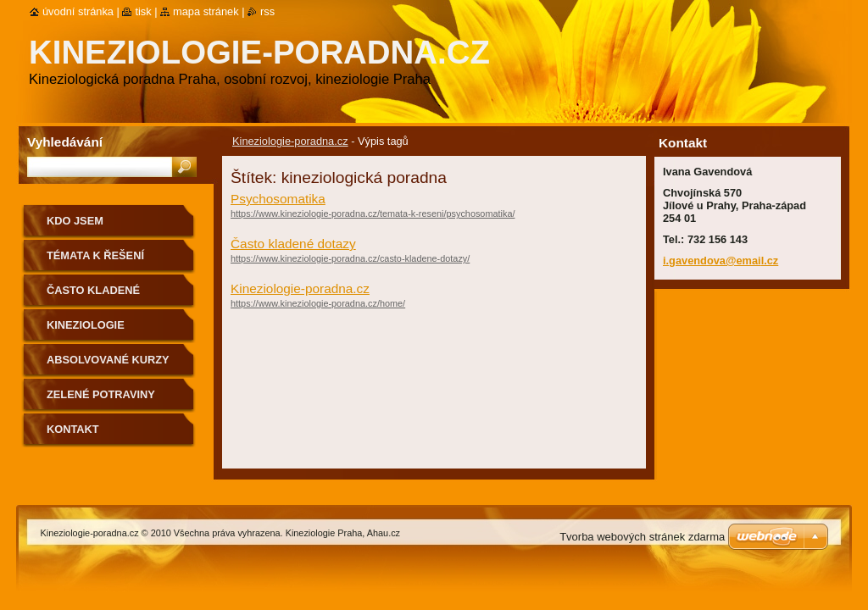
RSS (267, 11)
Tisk (143, 11)
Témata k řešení (95, 255)
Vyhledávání (65, 142)
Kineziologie (86, 325)
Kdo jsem (75, 221)
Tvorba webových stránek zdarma (642, 537)
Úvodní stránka (78, 11)
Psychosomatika (278, 199)
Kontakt (73, 429)
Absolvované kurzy (108, 360)
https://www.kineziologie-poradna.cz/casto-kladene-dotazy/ (350, 258)
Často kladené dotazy (293, 244)
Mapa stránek (206, 11)
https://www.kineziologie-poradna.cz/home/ (318, 303)
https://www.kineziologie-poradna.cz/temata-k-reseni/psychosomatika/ (373, 213)
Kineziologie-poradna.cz (290, 141)
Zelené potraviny (101, 394)
